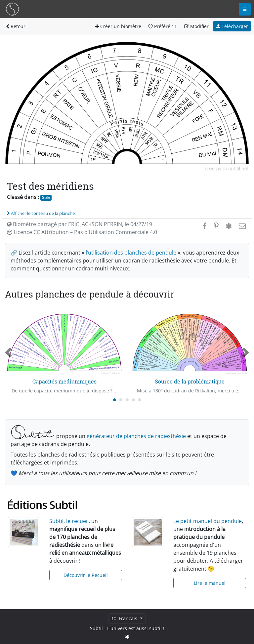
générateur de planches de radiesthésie (136, 436)
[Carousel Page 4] (133, 400)
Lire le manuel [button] (210, 583)
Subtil (96, 628)
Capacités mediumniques (64, 381)
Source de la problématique (190, 381)
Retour (16, 26)
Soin (46, 198)
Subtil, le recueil (69, 521)
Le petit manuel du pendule (208, 521)
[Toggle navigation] (245, 9)
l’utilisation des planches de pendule (131, 253)
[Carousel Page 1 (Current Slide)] (115, 400)
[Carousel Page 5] (140, 400)
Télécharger (232, 26)
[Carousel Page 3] (127, 400)
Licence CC (82, 232)
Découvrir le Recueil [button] (86, 575)
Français (125, 618)
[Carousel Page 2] (121, 400)
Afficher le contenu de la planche (41, 213)
